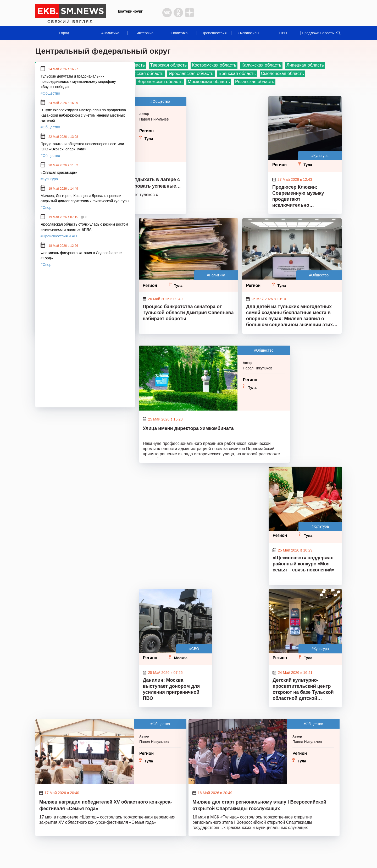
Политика (179, 33)
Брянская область (237, 73)
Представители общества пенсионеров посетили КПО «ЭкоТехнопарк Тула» (82, 146)
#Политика (216, 275)
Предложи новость (318, 33)
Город (64, 33)
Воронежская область (160, 82)
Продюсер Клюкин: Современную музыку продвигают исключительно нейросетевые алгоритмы (303, 197)
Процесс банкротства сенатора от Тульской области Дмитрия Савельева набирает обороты (188, 313)
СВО (283, 33)
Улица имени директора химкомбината (188, 428)
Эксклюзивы (249, 33)
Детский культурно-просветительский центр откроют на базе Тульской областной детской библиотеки (303, 690)
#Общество (160, 101)
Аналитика (110, 33)
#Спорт (47, 208)
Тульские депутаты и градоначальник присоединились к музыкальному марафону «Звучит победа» (78, 81)
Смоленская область (282, 73)
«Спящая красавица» (59, 172)
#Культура (320, 156)
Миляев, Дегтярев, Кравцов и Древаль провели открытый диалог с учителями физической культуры (85, 198)
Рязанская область (255, 82)
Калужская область (261, 65)
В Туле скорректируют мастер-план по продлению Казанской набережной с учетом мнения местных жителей (83, 115)
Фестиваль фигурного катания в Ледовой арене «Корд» (81, 255)
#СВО (194, 649)
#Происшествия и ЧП (59, 236)
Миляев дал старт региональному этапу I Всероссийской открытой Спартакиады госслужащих (259, 805)
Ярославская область (191, 73)
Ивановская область (142, 73)
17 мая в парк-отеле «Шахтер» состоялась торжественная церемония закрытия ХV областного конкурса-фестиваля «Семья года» (107, 820)
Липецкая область (305, 65)
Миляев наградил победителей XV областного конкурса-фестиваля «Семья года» (106, 805)
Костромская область (214, 65)
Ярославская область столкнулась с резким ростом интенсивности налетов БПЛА (84, 227)
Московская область (209, 82)
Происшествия (214, 33)
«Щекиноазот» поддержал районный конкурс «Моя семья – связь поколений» (303, 564)
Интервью (145, 33)
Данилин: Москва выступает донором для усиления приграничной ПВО (171, 689)
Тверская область (168, 65)
